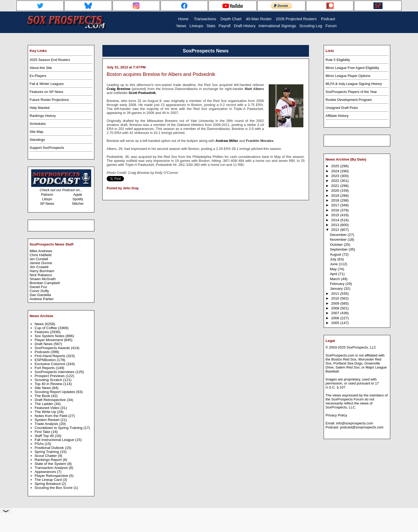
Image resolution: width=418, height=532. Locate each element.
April (334, 274)
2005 (336, 323)
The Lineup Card (49, 480)
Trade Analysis (47, 424)
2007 (336, 313)
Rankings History (43, 116)
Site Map (36, 132)
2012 (336, 230)
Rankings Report (49, 460)
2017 (336, 205)
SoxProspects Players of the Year (351, 92)
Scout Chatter (46, 456)
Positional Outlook (50, 448)
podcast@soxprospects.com (362, 427)
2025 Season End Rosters (50, 60)
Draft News (44, 344)
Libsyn (47, 199)
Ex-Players (38, 76)
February (337, 284)
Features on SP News (46, 92)
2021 (336, 186)
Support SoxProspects (47, 148)
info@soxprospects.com (355, 423)
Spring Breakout (48, 484)
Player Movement (49, 340)
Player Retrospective (52, 476)
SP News (47, 204)
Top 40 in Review (49, 384)
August (336, 254)
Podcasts (43, 352)
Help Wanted (40, 108)
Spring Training (47, 452)
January (337, 288)
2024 (336, 171)
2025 (336, 166)
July (333, 259)
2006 (336, 318)
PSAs (40, 444)
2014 (336, 220)
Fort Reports (45, 368)
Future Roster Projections (49, 100)
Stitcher (78, 204)
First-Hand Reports (51, 356)
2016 (336, 210)
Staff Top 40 (45, 436)
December (339, 235)
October (337, 245)
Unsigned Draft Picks (342, 108)
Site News (43, 388)
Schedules (38, 124)
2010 (336, 298)
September (339, 249)
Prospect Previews (50, 376)
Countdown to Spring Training (59, 428)
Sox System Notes (50, 336)
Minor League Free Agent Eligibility (352, 68)
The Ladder (45, 404)
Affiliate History (337, 116)
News (40, 324)
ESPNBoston (46, 360)
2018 (336, 200)
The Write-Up (46, 412)
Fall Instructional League (55, 440)
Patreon (47, 195)
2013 (336, 225)
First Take (43, 432)
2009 (336, 303)
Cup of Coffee (46, 328)
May (334, 269)
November (339, 240)
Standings (37, 140)
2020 (336, 191)
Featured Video (48, 408)
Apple (78, 195)
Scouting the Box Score (54, 488)
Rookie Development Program (349, 100)
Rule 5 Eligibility (338, 60)
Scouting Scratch (49, 380)
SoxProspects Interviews (55, 372)
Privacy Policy (336, 415)
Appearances (46, 472)
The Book (43, 396)
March (335, 279)
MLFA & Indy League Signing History (354, 84)
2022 (336, 181)
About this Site (41, 68)
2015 (336, 215)
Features (42, 332)
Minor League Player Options (348, 76)
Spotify (78, 199)
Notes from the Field (52, 416)
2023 (336, 176)
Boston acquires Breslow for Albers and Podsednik (161, 74)
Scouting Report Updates (55, 392)
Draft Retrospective (51, 400)
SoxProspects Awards (53, 348)
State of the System (51, 464)
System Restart (48, 420)
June (334, 264)
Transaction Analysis (52, 468)
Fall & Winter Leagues (47, 84)
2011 (336, 294)
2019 (336, 196)
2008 (336, 308)
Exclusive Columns (51, 364)
